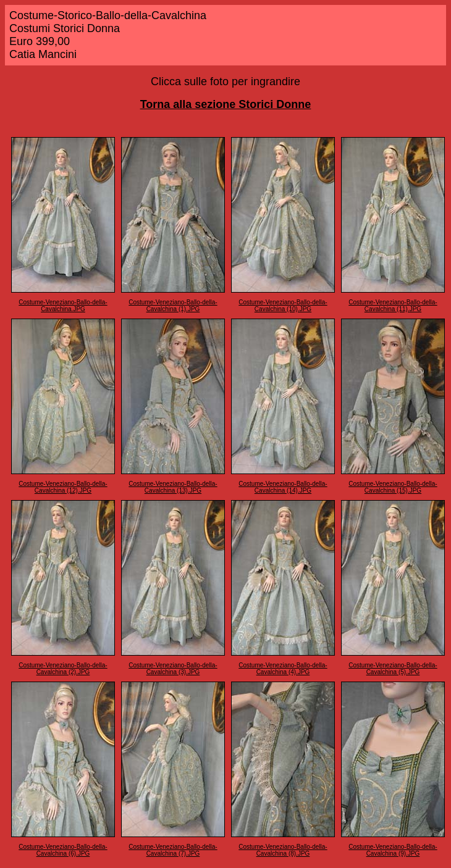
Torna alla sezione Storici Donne (226, 104)
